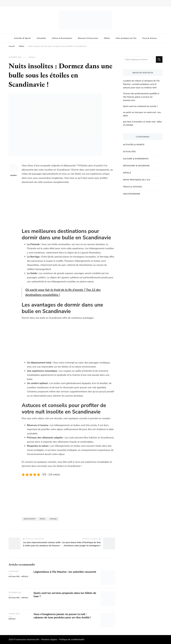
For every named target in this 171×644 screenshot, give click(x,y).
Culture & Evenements (62, 38)
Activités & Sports (23, 38)
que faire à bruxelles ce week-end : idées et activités (142, 123)
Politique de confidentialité (72, 640)
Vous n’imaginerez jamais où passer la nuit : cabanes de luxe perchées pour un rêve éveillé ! (62, 616)
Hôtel (43, 519)
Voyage (53, 519)
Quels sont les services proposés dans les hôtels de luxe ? (65, 595)
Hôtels (107, 38)
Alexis (14, 170)
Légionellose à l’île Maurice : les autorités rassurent (65, 572)
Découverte (30, 519)
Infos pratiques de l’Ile (126, 38)
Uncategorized (132, 194)
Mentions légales (49, 640)
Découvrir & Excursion (88, 38)
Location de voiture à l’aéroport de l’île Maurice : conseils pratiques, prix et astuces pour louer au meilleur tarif (141, 84)
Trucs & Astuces (149, 38)
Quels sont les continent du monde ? (140, 106)
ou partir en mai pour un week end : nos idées (142, 114)
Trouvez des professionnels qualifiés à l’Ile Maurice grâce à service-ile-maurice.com (141, 97)
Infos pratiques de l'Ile (137, 180)
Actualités (41, 38)
